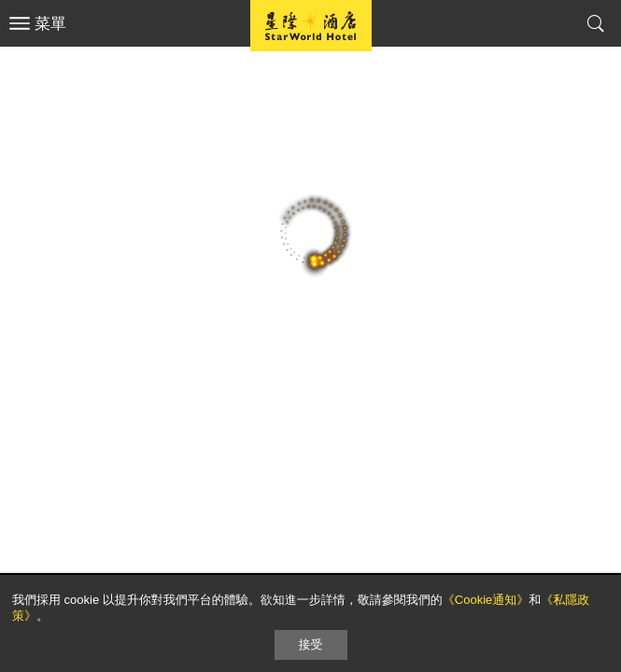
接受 (311, 644)
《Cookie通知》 (486, 600)
